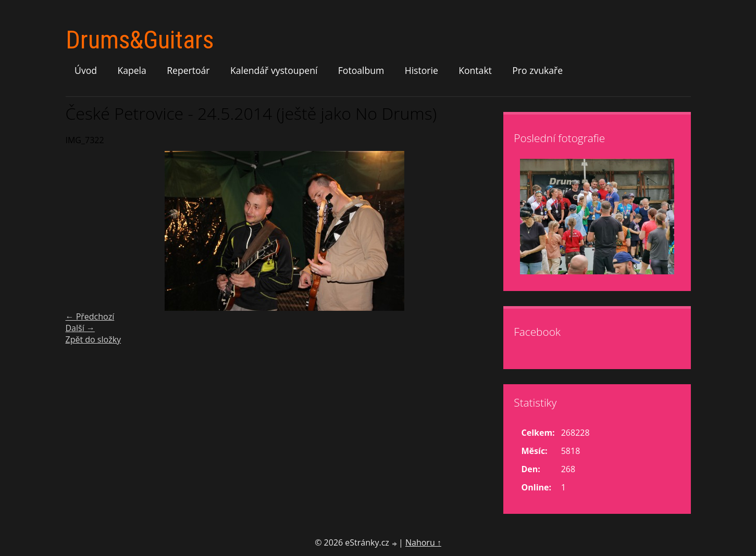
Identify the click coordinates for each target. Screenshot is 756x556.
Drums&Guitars (140, 40)
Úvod (86, 70)
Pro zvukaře (537, 70)
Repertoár (188, 70)
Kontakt (475, 70)
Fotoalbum (361, 70)
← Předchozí (90, 317)
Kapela (132, 70)
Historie (422, 70)
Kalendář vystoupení (274, 70)
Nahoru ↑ (423, 542)
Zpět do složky (94, 339)
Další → (80, 328)
